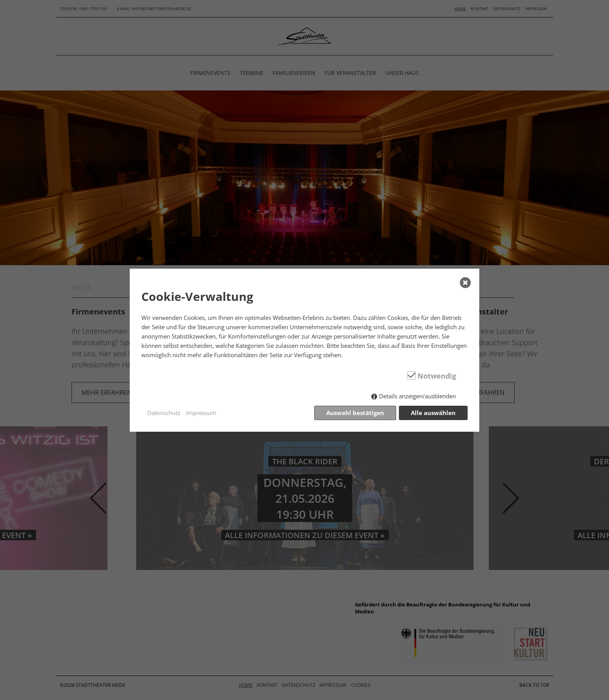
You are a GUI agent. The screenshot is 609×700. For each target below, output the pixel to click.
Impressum (201, 413)
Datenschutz (164, 413)
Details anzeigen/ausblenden (418, 396)
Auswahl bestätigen (355, 413)
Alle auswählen (433, 413)
